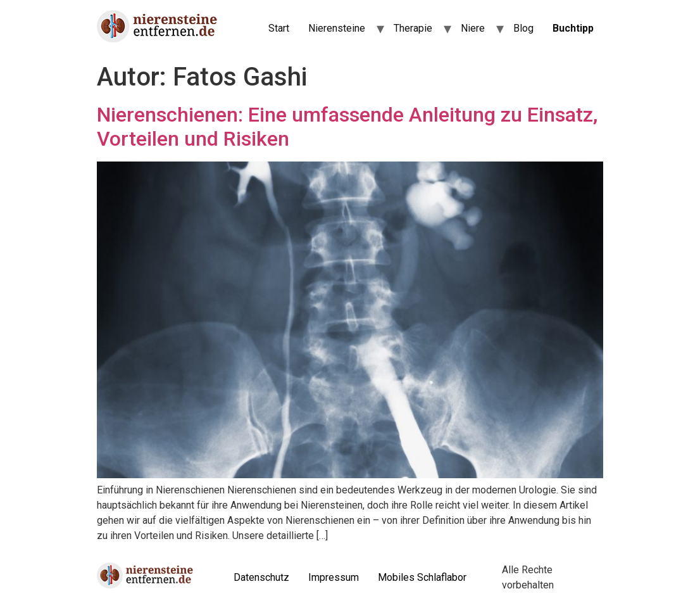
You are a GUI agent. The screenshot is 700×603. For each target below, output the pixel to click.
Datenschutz (261, 577)
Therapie (413, 28)
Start (279, 28)
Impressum (334, 577)
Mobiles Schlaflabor (422, 577)
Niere (473, 28)
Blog (523, 28)
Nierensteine (337, 28)
